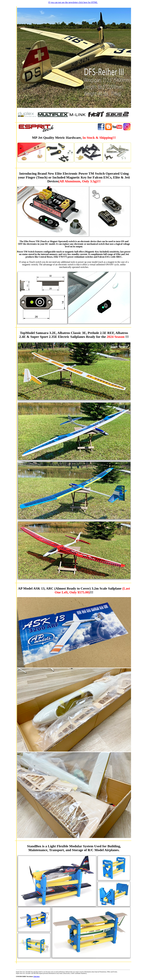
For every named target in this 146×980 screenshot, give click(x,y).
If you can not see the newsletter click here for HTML (73, 2)
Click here (36, 976)
